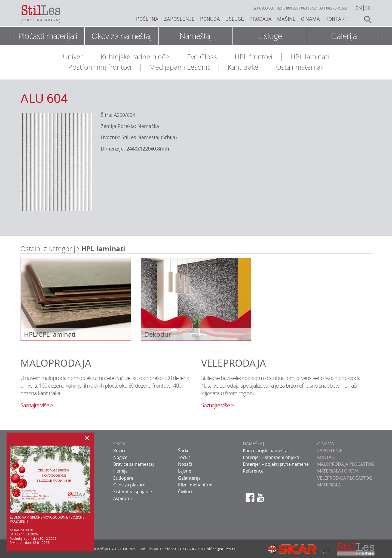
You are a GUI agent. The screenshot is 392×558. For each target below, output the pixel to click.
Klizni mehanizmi (195, 485)
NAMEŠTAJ (253, 444)
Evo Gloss (202, 57)
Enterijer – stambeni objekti (271, 457)
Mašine (286, 19)
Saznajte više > (37, 405)
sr (368, 8)
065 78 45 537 (337, 8)
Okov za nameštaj (122, 36)
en (359, 8)
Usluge (235, 19)
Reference (253, 471)
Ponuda (210, 19)
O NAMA (326, 444)
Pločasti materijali (48, 36)
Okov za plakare (129, 485)
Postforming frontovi (100, 67)
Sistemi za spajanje (133, 492)
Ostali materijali (300, 67)
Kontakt (336, 19)
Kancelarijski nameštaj (266, 450)
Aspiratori (123, 498)
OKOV (119, 444)
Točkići (185, 457)
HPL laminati (310, 57)
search (366, 20)
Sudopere (123, 478)
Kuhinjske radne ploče (135, 57)
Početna (147, 19)
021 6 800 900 (263, 8)
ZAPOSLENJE (330, 450)
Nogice (120, 457)
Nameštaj (196, 36)
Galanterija (189, 478)
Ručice (120, 450)
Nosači (185, 464)
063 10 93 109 (312, 8)
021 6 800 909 (288, 8)
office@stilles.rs (221, 549)
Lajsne (185, 471)
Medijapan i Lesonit (179, 67)
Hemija (120, 471)
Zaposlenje (179, 19)
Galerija (344, 36)
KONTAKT (327, 457)
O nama (310, 19)
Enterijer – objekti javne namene (276, 464)
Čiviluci (185, 492)
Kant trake (243, 67)
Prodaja (261, 19)
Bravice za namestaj (134, 464)
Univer (73, 57)
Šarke (184, 450)
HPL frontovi (254, 57)
